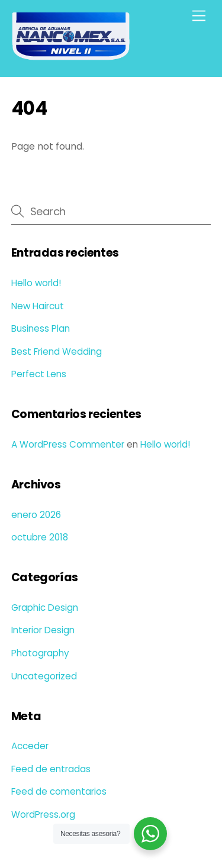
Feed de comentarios (59, 791)
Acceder (30, 746)
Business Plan (41, 328)
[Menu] (199, 16)
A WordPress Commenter (68, 444)
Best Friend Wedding (57, 352)
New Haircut (38, 306)
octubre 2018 (40, 537)
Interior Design (43, 630)
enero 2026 (36, 515)
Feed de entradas (51, 769)
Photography (40, 653)
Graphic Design (45, 608)
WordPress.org (43, 814)
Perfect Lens (39, 374)
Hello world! (36, 283)
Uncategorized (44, 676)
